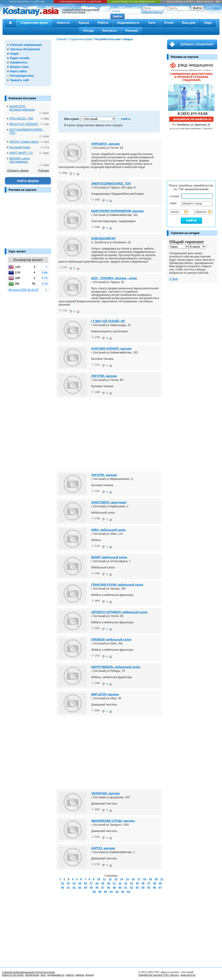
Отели (169, 23)
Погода (88, 31)
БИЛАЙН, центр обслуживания (20, 160)
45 (91, 888)
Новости (63, 23)
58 (94, 892)
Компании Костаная (22, 98)
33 (126, 884)
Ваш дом (189, 23)
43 (80, 888)
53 (137, 888)
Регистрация (212, 8)
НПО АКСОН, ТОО (21, 119)
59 (100, 892)
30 (108, 884)
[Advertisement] (28, 223)
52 (131, 888)
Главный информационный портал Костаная (28, 972)
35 (137, 884)
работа (70, 975)
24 (74, 884)
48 (108, 888)
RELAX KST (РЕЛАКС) (24, 124)
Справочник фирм (34, 23)
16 (133, 879)
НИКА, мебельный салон (108, 530)
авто (43, 975)
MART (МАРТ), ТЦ (21, 153)
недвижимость (56, 975)
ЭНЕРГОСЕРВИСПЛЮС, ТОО (111, 184)
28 (97, 884)
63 (123, 892)
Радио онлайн (20, 58)
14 (122, 879)
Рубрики (44, 171)
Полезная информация (26, 45)
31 (114, 884)
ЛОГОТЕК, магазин (104, 376)
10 (99, 879)
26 (86, 884)
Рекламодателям (22, 76)
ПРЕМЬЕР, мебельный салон (111, 640)
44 (86, 888)
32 (120, 884)
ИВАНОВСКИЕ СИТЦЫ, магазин (113, 821)
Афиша (84, 23)
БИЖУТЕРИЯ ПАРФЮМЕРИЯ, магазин (117, 211)
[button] (118, 16)
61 (111, 892)
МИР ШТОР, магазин (105, 694)
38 (154, 884)
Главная (61, 39)
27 (91, 884)
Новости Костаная (13, 975)
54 (143, 888)
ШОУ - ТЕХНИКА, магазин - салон (114, 278)
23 (68, 884)
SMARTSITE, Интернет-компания (22, 108)
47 (103, 888)
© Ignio (174, 279)
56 (154, 888)
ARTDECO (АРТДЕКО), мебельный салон (119, 612)
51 (126, 888)
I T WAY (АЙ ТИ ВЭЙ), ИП (108, 321)
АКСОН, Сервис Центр (24, 142)
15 (127, 879)
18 (145, 879)
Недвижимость (128, 23)
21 (162, 879)
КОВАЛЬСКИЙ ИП (103, 238)
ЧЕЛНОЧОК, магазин (105, 793)
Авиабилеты (19, 63)
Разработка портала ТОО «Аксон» (159, 975)
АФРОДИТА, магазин (106, 144)
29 (103, 884)
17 (139, 879)
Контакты (109, 31)
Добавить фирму (18, 171)
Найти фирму (28, 181)
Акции (14, 54)
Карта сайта (18, 71)
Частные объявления (25, 49)
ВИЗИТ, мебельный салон (109, 557)
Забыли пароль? (153, 12)
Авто (152, 23)
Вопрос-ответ (19, 67)
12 (110, 879)
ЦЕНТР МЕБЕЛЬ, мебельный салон (116, 667)
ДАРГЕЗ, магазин (103, 848)
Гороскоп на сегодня (185, 233)
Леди (208, 23)
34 (131, 884)
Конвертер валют (28, 260)
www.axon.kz (188, 975)
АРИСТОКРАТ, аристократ (109, 502)
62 (117, 892)
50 (120, 888)
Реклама (132, 31)
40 (62, 888)
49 (114, 888)
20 (156, 879)
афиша (80, 975)
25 (80, 884)
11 (104, 879)
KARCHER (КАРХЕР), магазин (111, 349)
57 (160, 888)
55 (149, 888)
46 (97, 888)
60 (106, 892)
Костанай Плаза (20, 147)
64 (129, 892)
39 (160, 884)
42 (74, 888)
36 (143, 884)
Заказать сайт (20, 80)
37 (149, 884)
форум (89, 975)
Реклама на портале (22, 190)
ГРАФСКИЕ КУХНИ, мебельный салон (117, 585)
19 (150, 879)
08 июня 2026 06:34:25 (24, 290)
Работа (103, 23)
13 (116, 879)
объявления (32, 975)
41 (68, 888)
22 (62, 884)
